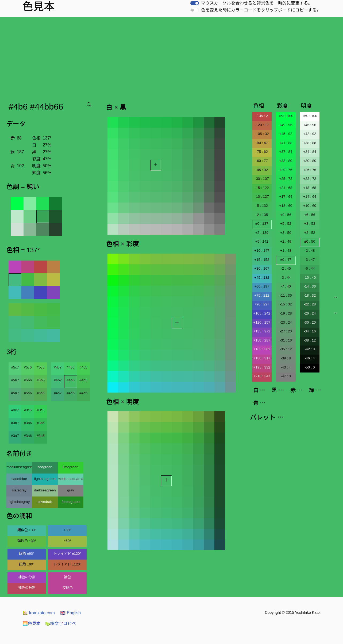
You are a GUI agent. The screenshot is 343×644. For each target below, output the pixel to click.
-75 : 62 (262, 152)
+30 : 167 (262, 268)
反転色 (68, 588)
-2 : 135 (262, 215)
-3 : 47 (310, 260)
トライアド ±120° (67, 554)
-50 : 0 (310, 367)
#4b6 (71, 380)
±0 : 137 (262, 224)
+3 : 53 (310, 224)
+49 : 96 (286, 125)
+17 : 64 (286, 197)
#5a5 (41, 393)
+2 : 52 (310, 233)
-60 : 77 (262, 161)
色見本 (32, 624)
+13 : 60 (286, 206)
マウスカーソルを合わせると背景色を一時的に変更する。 (257, 3)
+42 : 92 (310, 134)
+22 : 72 (310, 179)
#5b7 (15, 380)
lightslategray (19, 502)
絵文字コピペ (60, 624)
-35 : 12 (286, 349)
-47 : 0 (286, 376)
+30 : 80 (310, 161)
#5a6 (28, 393)
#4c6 (71, 367)
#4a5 (83, 393)
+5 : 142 (262, 241)
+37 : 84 (286, 152)
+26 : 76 (310, 170)
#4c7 (58, 367)
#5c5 (41, 367)
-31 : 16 (286, 340)
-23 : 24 (286, 322)
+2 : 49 (286, 241)
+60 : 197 (262, 286)
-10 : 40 (310, 278)
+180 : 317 (262, 358)
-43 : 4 (286, 367)
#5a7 (15, 393)
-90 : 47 (262, 143)
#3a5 (41, 436)
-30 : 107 (262, 179)
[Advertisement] (172, 57)
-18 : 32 (310, 295)
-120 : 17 (262, 125)
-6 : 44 (310, 268)
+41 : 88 (286, 143)
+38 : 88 (310, 143)
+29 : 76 (286, 170)
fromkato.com (39, 613)
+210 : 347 (262, 376)
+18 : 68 (310, 188)
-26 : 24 (310, 313)
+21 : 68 (286, 188)
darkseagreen (45, 490)
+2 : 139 (262, 233)
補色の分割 (27, 577)
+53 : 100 (286, 116)
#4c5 (84, 367)
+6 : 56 (310, 215)
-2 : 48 (310, 251)
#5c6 (28, 367)
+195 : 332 (262, 367)
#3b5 (41, 423)
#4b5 (83, 380)
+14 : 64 (310, 197)
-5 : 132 (262, 206)
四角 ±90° (27, 554)
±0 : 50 (310, 241)
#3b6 (28, 423)
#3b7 (15, 423)
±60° (67, 530)
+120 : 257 (262, 322)
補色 (67, 577)
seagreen (45, 467)
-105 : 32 (262, 134)
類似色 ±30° (27, 530)
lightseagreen (45, 479)
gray (71, 490)
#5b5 (41, 380)
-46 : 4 (310, 358)
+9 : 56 (286, 215)
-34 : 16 (310, 331)
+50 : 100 (310, 116)
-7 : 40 (286, 286)
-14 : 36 (310, 286)
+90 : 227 (262, 304)
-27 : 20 (286, 331)
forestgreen (70, 502)
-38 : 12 (310, 340)
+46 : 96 (310, 125)
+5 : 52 (286, 224)
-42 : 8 (310, 349)
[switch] (195, 3)
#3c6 (28, 410)
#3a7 (15, 436)
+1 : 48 (286, 251)
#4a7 (58, 393)
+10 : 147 (262, 251)
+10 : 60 (310, 206)
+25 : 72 (286, 179)
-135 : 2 (262, 116)
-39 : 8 (286, 358)
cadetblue (19, 479)
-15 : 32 (286, 304)
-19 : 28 (286, 313)
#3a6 (28, 436)
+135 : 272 (262, 331)
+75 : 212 (262, 295)
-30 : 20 (310, 322)
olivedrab (45, 502)
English (70, 613)
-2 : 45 (286, 268)
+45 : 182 (262, 278)
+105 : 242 (262, 313)
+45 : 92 (286, 134)
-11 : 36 (286, 295)
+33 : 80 (286, 161)
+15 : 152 (262, 260)
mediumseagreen (19, 467)
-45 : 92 (262, 170)
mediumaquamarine (71, 479)
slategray (19, 490)
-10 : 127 (262, 197)
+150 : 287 (262, 340)
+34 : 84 (310, 152)
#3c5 (41, 410)
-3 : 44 (286, 278)
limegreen (71, 467)
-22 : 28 (310, 304)
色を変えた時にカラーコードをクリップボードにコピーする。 (261, 10)
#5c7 (15, 367)
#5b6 (28, 380)
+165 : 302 (262, 349)
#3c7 (15, 410)
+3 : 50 (286, 233)
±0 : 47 (286, 260)
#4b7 (58, 380)
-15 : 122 (262, 188)
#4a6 (71, 393)
